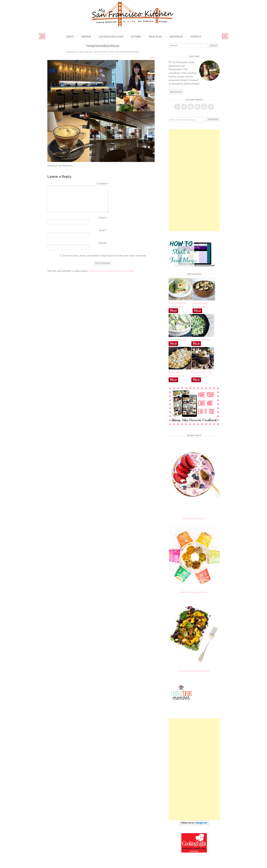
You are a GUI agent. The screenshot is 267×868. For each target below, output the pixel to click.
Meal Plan (155, 36)
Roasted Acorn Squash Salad (194, 671)
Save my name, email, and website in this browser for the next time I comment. (105, 255)
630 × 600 (93, 52)
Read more (176, 92)
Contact (196, 36)
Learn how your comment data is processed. (112, 271)
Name (103, 218)
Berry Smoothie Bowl (194, 518)
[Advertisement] (194, 180)
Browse (86, 36)
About (70, 36)
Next (154, 57)
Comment (103, 183)
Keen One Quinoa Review (194, 592)
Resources (176, 36)
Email (103, 230)
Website (103, 243)
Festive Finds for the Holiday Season (120, 52)
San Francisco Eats (111, 36)
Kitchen (136, 36)
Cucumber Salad (177, 339)
